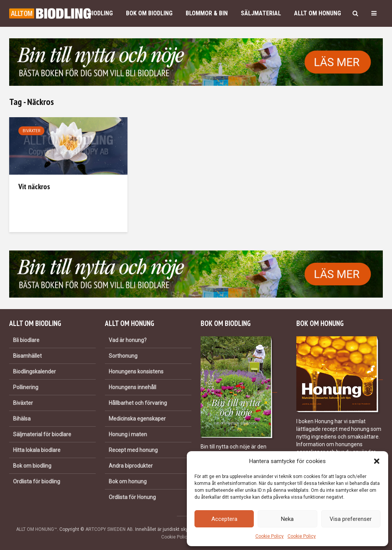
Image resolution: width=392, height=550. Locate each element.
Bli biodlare (26, 340)
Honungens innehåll (132, 387)
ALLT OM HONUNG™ (37, 529)
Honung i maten (128, 434)
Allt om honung (318, 13)
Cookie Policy (269, 536)
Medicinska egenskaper (137, 419)
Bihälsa (22, 419)
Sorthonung (123, 356)
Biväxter (31, 131)
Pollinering (26, 387)
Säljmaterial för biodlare (42, 434)
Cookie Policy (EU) (180, 537)
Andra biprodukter (131, 466)
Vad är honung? (128, 340)
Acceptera (224, 519)
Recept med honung (133, 450)
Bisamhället (27, 356)
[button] (377, 461)
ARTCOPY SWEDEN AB (109, 529)
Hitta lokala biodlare (37, 450)
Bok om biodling (149, 13)
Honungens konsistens (136, 372)
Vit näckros (34, 187)
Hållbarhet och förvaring (138, 403)
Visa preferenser (351, 519)
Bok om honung (128, 481)
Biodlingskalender (34, 372)
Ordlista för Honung (132, 497)
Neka (287, 519)
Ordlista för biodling (37, 481)
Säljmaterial (261, 13)
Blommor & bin (207, 13)
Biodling (101, 13)
